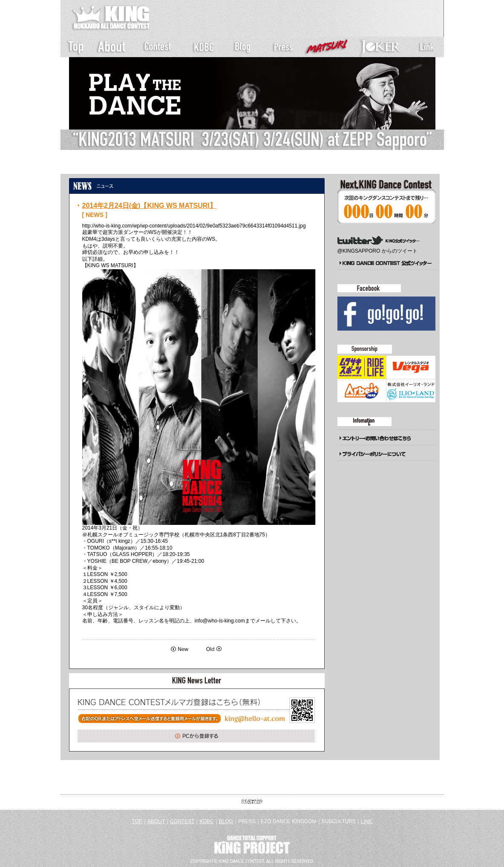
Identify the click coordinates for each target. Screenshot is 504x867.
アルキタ (362, 391)
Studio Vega (411, 367)
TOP (137, 821)
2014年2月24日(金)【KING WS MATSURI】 (149, 206)
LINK (367, 821)
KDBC (206, 821)
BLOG (226, 821)
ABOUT (156, 821)
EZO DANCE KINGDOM (289, 821)
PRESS (247, 821)
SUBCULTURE (339, 821)
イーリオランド (411, 391)
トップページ (89, 166)
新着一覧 (125, 166)
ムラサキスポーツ (362, 367)
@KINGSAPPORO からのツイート (377, 251)
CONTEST (182, 821)
